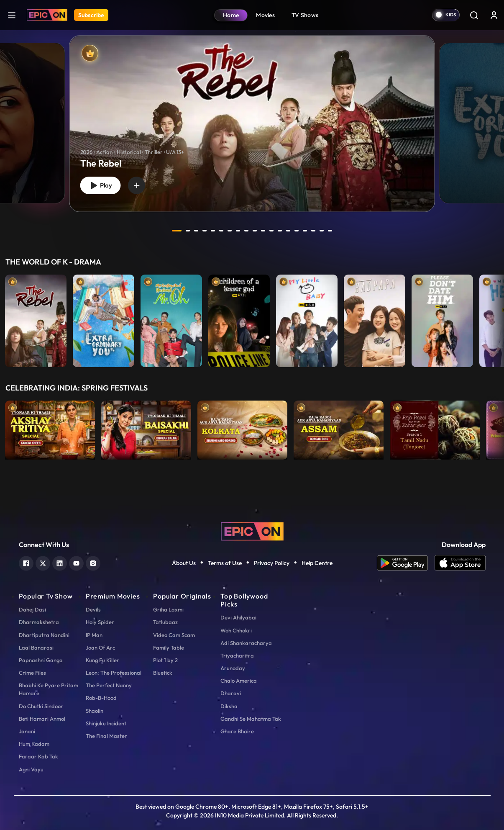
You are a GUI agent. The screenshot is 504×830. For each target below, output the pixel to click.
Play (102, 185)
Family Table (169, 648)
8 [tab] (239, 231)
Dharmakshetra (39, 622)
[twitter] (43, 562)
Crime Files (32, 673)
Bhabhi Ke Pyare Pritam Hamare (49, 689)
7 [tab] (230, 231)
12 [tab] (272, 231)
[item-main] (36, 319)
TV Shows (305, 15)
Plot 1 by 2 (165, 660)
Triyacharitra (237, 655)
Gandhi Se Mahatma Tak (251, 719)
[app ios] (460, 563)
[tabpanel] (252, 117)
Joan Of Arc (100, 648)
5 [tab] (214, 231)
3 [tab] (197, 231)
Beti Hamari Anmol (42, 719)
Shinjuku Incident (106, 723)
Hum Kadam (34, 744)
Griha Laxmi (168, 609)
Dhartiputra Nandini (44, 635)
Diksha (229, 706)
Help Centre (317, 563)
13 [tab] (281, 231)
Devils (93, 609)
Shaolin (95, 711)
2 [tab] (189, 231)
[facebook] (26, 562)
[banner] (252, 124)
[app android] (406, 563)
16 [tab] (306, 231)
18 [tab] (322, 231)
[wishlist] (140, 185)
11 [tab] (264, 231)
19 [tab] (331, 231)
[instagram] (93, 562)
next (350, 231)
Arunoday (233, 668)
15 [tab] (297, 231)
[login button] (494, 15)
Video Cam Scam (174, 635)
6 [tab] (222, 231)
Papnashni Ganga (41, 660)
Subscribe (91, 15)
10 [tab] (256, 231)
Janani (27, 731)
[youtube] (76, 562)
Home (231, 15)
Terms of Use (225, 563)
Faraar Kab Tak (38, 756)
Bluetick (163, 673)
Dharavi (231, 693)
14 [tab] (289, 231)
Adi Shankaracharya (246, 643)
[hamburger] (12, 15)
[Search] (474, 15)
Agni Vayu (31, 769)
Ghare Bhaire (237, 731)
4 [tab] (205, 231)
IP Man (94, 635)
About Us (184, 563)
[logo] (252, 531)
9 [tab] (247, 231)
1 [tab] (177, 231)
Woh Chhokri (236, 630)
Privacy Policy (272, 563)
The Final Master (106, 736)
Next (496, 319)
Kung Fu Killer (102, 660)
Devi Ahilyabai (238, 617)
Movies (265, 15)
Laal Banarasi (36, 648)
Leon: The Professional (114, 673)
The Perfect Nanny (109, 685)
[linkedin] (60, 562)
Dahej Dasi (32, 609)
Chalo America (239, 681)
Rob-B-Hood (101, 698)
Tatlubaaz (165, 622)
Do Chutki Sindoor (41, 706)
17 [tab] (314, 231)
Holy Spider (100, 622)
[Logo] (47, 15)
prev (155, 231)
